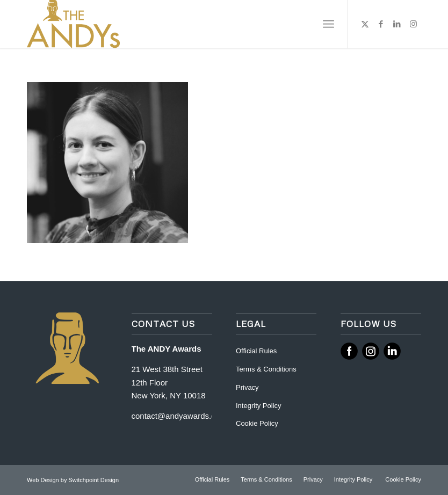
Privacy (247, 387)
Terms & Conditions (266, 369)
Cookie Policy (257, 423)
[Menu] (328, 24)
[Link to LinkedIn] (397, 24)
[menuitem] (328, 24)
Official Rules (256, 351)
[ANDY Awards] (73, 24)
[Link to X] (365, 24)
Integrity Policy (259, 406)
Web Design (44, 480)
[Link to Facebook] (381, 24)
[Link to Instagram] (413, 24)
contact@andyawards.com (179, 416)
